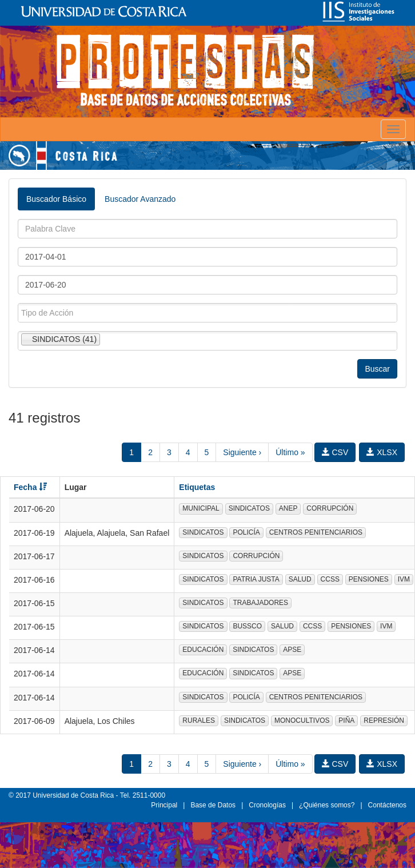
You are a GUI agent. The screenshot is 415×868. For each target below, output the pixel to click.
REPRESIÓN (384, 720)
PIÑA (346, 720)
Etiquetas (197, 487)
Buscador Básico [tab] (56, 199)
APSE (292, 650)
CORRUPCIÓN (330, 508)
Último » (290, 452)
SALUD (300, 579)
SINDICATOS (249, 508)
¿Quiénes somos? (327, 805)
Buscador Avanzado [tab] (140, 199)
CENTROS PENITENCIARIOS (316, 532)
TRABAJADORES (260, 603)
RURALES (199, 720)
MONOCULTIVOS (302, 720)
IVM (404, 579)
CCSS (330, 579)
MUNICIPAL (201, 508)
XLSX (382, 452)
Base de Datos (213, 805)
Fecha (30, 487)
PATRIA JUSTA (256, 579)
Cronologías (267, 805)
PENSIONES (369, 579)
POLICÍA (246, 532)
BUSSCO (247, 626)
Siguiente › (242, 452)
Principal (164, 805)
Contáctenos (387, 805)
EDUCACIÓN (203, 650)
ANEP (288, 508)
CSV (335, 452)
